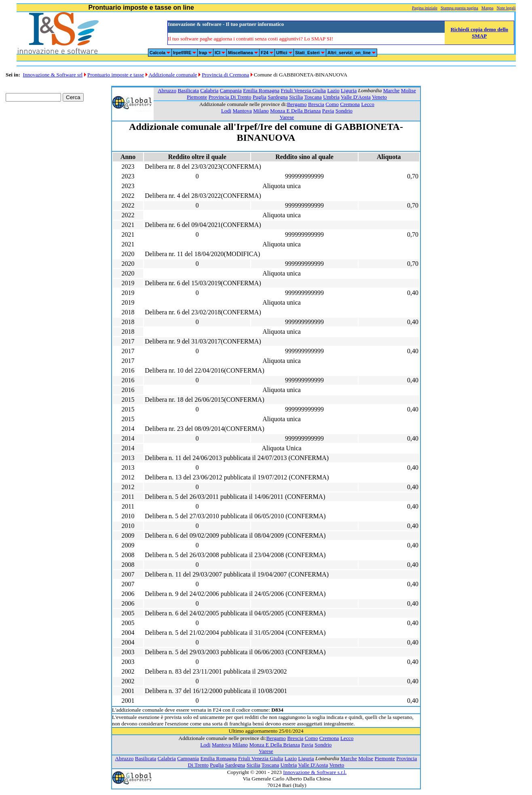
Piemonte (197, 97)
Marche (392, 90)
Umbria (331, 97)
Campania (231, 90)
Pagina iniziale (425, 8)
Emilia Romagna (261, 90)
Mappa (488, 8)
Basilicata (188, 90)
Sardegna (278, 97)
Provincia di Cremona (225, 75)
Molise (408, 90)
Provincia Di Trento (230, 97)
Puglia (260, 97)
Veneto (379, 97)
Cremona (350, 104)
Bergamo (297, 104)
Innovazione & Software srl (53, 75)
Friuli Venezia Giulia (303, 90)
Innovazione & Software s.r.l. (315, 772)
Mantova (242, 111)
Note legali (506, 8)
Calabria (209, 90)
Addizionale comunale (173, 75)
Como (332, 104)
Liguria (349, 90)
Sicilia (296, 97)
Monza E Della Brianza (295, 111)
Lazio (333, 90)
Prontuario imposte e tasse (116, 75)
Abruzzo (167, 90)
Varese (287, 117)
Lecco (368, 104)
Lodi (226, 111)
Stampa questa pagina (459, 8)
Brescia (316, 104)
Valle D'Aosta (356, 97)
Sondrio (344, 111)
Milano (261, 111)
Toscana (313, 97)
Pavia (328, 111)
